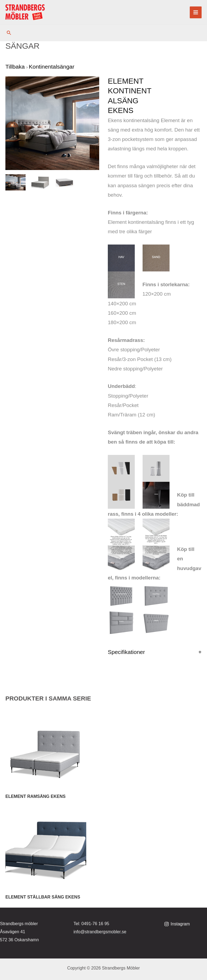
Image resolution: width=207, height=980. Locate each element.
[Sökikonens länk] (9, 33)
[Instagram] (177, 924)
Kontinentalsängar (52, 67)
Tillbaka (16, 67)
